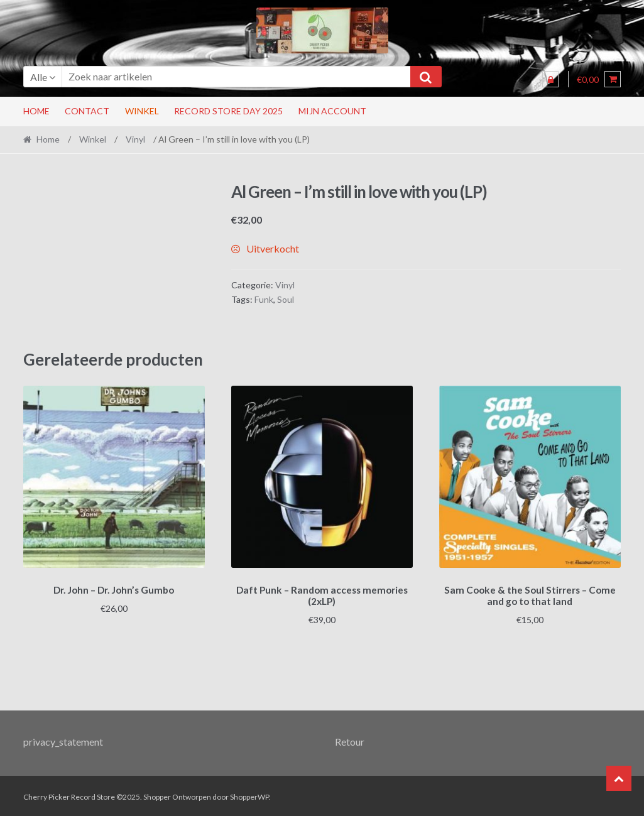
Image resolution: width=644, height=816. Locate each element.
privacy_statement (63, 739)
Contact (87, 111)
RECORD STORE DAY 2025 (228, 111)
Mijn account (332, 111)
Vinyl (135, 139)
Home (36, 111)
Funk (264, 299)
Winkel (142, 111)
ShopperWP (249, 795)
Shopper (157, 795)
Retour (350, 739)
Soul (286, 299)
